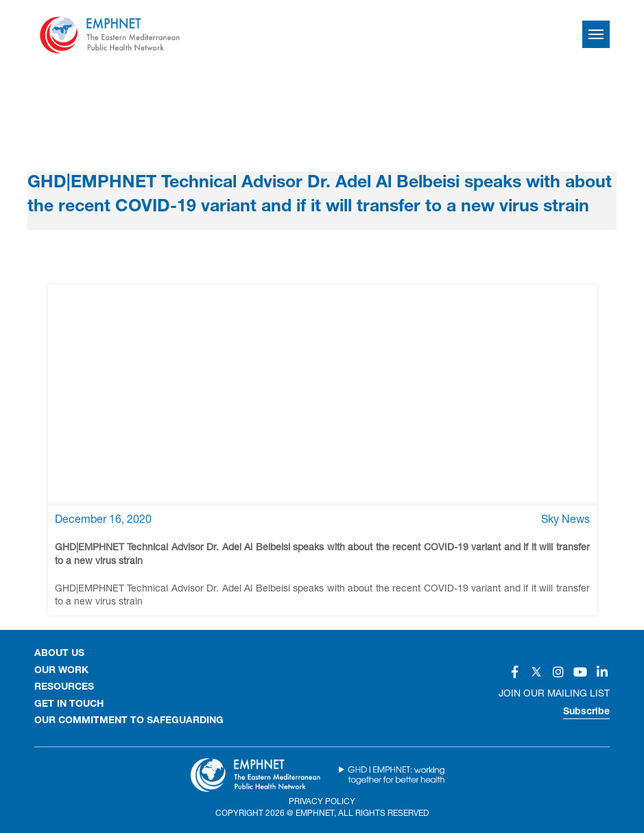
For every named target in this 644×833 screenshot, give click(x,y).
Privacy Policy (322, 801)
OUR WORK (61, 671)
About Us (59, 654)
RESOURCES (64, 688)
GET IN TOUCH (69, 705)
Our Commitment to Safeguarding (129, 721)
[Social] (514, 672)
